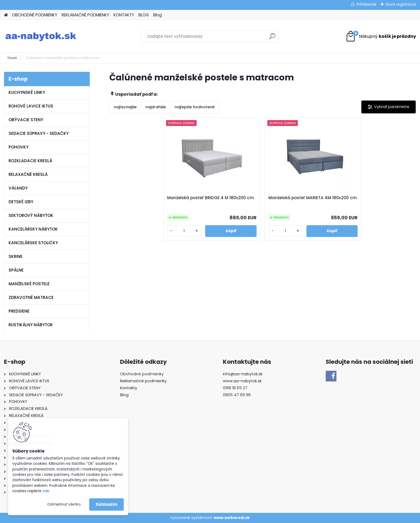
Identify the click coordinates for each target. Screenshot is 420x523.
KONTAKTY (124, 15)
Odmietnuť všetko (64, 504)
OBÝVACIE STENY (26, 120)
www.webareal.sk (232, 518)
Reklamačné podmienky (143, 381)
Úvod (12, 58)
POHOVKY (18, 147)
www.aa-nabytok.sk (242, 381)
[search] (272, 38)
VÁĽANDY (18, 188)
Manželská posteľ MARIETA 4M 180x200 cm (300, 201)
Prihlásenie (366, 4)
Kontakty (129, 388)
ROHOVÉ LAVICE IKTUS (31, 106)
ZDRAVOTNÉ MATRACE (31, 297)
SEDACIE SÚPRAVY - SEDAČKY (39, 133)
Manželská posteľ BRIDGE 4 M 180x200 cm (222, 201)
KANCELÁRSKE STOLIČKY (33, 243)
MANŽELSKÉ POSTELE (29, 284)
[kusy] (203, 231)
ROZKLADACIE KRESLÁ (30, 161)
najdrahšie (156, 107)
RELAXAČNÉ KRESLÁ (28, 174)
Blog (157, 15)
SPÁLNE (16, 270)
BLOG (144, 15)
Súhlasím (106, 504)
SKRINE (16, 256)
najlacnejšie (125, 107)
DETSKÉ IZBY (21, 202)
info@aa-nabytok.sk (243, 374)
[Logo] (41, 36)
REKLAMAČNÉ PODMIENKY (85, 15)
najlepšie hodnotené (195, 107)
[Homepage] (6, 15)
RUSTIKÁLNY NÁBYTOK (31, 325)
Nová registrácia (401, 4)
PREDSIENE (19, 311)
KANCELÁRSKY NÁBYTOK (33, 229)
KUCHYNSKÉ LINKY (27, 92)
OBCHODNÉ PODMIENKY (35, 15)
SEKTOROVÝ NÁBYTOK (31, 215)
